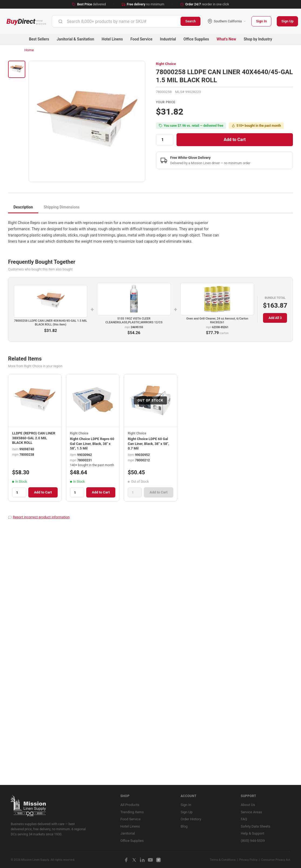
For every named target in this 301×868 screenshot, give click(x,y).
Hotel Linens (112, 39)
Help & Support (253, 833)
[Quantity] (165, 140)
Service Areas (252, 812)
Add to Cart (235, 140)
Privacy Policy (248, 860)
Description (23, 207)
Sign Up (287, 21)
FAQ (244, 819)
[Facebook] (126, 860)
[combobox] (116, 21)
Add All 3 (275, 318)
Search (191, 21)
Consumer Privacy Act (276, 860)
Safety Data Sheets (256, 826)
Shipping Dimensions (62, 207)
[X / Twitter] (134, 860)
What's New (226, 39)
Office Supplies (196, 39)
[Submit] (60, 21)
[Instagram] (158, 860)
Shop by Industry (258, 39)
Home (29, 50)
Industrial (168, 39)
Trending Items (132, 812)
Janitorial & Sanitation (75, 39)
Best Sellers (39, 39)
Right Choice (166, 64)
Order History (191, 819)
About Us (248, 805)
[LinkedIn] (142, 860)
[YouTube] (150, 860)
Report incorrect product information (41, 517)
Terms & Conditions (223, 860)
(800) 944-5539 (253, 841)
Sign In (261, 21)
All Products (130, 805)
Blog (184, 826)
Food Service (141, 39)
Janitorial (128, 833)
